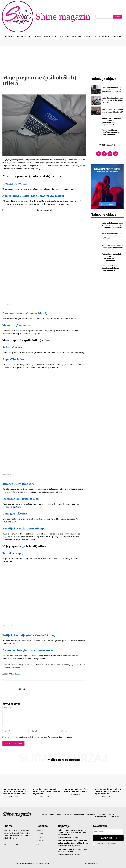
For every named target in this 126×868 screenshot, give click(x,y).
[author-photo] (6, 796)
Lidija (21, 689)
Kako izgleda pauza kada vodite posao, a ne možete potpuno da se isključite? (112, 90)
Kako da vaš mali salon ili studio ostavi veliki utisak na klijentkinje (113, 100)
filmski (77, 160)
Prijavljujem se (108, 837)
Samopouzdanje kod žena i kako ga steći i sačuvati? (112, 111)
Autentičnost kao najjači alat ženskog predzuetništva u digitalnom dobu (113, 122)
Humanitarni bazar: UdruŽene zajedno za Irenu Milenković (112, 132)
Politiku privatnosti (111, 843)
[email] (108, 831)
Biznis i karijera (64, 836)
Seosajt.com (98, 862)
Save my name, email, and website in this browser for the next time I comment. (39, 737)
